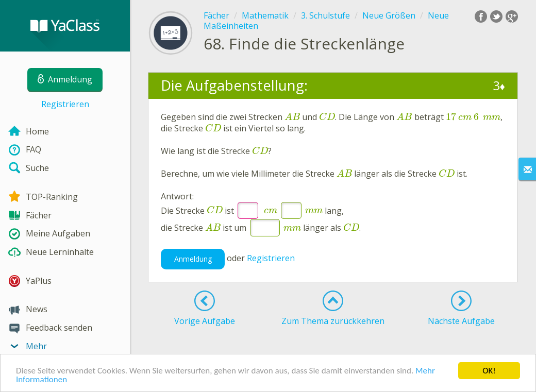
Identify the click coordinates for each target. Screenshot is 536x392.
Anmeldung (193, 259)
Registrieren (65, 104)
